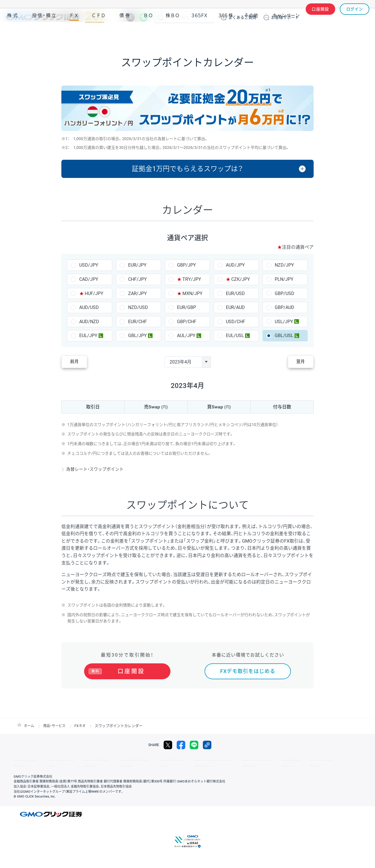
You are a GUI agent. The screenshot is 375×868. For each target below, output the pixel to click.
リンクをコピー (207, 745)
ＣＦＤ (99, 34)
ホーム (29, 726)
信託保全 (259, 759)
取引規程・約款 (25, 759)
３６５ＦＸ (199, 34)
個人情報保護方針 (119, 759)
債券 (125, 34)
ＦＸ (74, 34)
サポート (285, 17)
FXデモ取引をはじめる (248, 671)
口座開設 (320, 17)
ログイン (355, 17)
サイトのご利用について (189, 759)
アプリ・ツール (326, 34)
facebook (181, 745)
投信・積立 (45, 34)
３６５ (226, 34)
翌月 (297, 362)
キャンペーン (286, 34)
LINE (143, 17)
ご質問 (242, 17)
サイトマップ (55, 759)
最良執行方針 (152, 759)
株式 (13, 34)
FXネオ (83, 726)
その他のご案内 (85, 759)
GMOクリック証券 (55, 17)
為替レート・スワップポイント (97, 469)
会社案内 (307, 759)
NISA (362, 34)
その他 (251, 34)
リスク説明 (283, 759)
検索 (160, 17)
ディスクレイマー (230, 759)
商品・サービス (56, 726)
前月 (78, 362)
